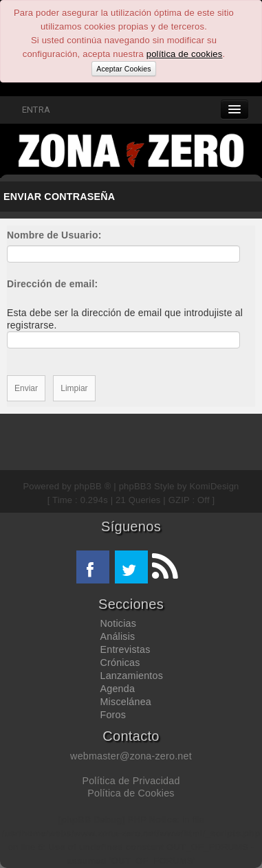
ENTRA (29, 110)
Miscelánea (126, 702)
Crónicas (120, 663)
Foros (113, 715)
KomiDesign (215, 486)
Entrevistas (125, 649)
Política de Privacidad (131, 781)
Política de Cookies (131, 793)
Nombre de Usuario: (54, 235)
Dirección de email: (52, 284)
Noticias (119, 623)
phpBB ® (93, 486)
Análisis (118, 636)
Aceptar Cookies (123, 69)
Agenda (118, 689)
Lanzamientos (132, 676)
